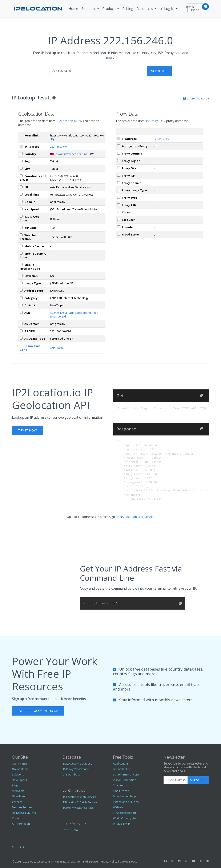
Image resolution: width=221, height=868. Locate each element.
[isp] (21, 187)
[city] (21, 168)
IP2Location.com (40, 861)
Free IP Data (70, 830)
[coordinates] (21, 176)
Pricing (128, 9)
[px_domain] (119, 183)
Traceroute (120, 785)
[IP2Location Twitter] (172, 861)
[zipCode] (21, 227)
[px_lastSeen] (119, 219)
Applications (121, 763)
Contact (17, 818)
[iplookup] (98, 71)
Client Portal (20, 763)
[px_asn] (119, 205)
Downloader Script (125, 796)
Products (109, 9)
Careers (17, 802)
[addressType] (21, 290)
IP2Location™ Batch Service (80, 802)
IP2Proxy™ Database (76, 769)
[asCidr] (21, 331)
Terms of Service (87, 861)
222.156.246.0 (58, 147)
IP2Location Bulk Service (137, 517)
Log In (168, 9)
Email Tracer (121, 791)
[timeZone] (21, 194)
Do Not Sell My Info (24, 813)
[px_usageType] (119, 190)
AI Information (21, 824)
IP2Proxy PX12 (155, 121)
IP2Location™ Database (77, 763)
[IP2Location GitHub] (186, 861)
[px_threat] (119, 212)
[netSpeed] (21, 209)
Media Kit (18, 791)
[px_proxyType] (119, 197)
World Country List (125, 818)
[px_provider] (119, 227)
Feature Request (23, 807)
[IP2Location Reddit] (179, 861)
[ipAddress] (21, 146)
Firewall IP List (122, 769)
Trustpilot (18, 847)
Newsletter (19, 796)
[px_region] (119, 161)
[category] (21, 298)
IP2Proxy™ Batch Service (78, 808)
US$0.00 (194, 10)
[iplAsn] (21, 312)
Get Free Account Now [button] (38, 711)
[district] (21, 305)
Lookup (159, 71)
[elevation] (21, 276)
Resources (145, 9)
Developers (19, 780)
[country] (21, 154)
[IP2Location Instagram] (200, 861)
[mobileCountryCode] (21, 253)
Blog (15, 785)
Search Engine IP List (126, 774)
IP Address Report (124, 813)
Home (73, 9)
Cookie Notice (128, 861)
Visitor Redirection (125, 780)
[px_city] (119, 168)
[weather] (21, 235)
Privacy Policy (109, 861)
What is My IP (121, 824)
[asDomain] (21, 324)
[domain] (21, 202)
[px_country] (119, 153)
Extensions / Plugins (126, 802)
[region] (21, 161)
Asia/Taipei (57, 348)
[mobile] (21, 246)
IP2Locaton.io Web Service (79, 797)
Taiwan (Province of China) (71, 154)
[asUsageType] (21, 338)
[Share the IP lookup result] (196, 98)
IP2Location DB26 (69, 121)
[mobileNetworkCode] (21, 264)
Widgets (118, 807)
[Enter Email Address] (176, 780)
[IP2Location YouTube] (193, 861)
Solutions (89, 9)
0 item (190, 7)
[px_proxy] (119, 146)
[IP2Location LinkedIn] (207, 861)
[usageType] (21, 283)
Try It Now (27, 430)
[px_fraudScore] (119, 234)
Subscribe (198, 780)
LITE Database (72, 774)
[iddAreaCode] (21, 216)
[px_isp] (119, 175)
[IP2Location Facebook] (165, 861)
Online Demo (20, 769)
